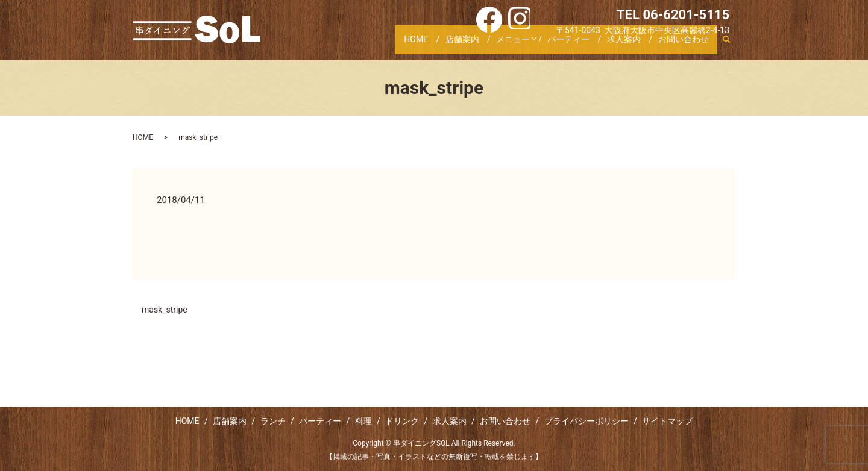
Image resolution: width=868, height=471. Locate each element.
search (726, 45)
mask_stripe (165, 310)
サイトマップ (667, 421)
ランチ (273, 421)
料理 (363, 421)
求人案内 (620, 44)
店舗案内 (447, 44)
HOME (397, 44)
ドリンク (402, 421)
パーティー (561, 44)
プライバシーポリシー (587, 421)
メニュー (500, 44)
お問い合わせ (682, 44)
